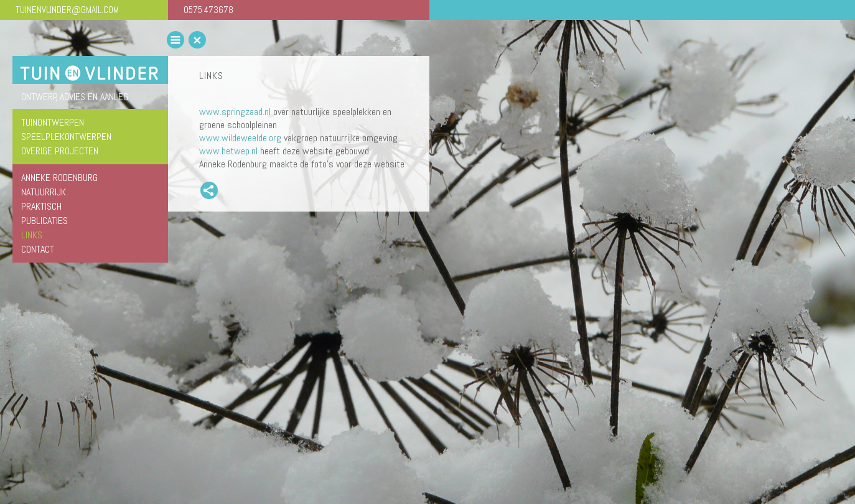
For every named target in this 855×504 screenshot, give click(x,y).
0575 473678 (208, 10)
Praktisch (41, 206)
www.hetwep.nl (228, 151)
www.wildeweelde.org (240, 138)
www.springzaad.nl (235, 112)
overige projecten (60, 151)
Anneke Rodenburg (59, 178)
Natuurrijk (44, 192)
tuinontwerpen (53, 122)
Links (32, 235)
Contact (38, 249)
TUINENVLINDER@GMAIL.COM (67, 10)
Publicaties (44, 221)
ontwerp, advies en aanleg (75, 97)
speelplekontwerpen (66, 137)
